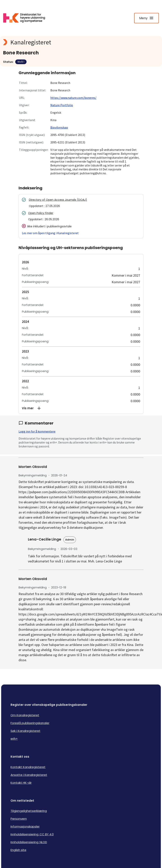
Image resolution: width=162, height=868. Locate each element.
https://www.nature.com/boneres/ (73, 98)
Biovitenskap (59, 127)
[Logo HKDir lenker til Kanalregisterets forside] (27, 18)
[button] (81, 408)
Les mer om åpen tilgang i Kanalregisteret (50, 233)
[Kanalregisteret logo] (81, 42)
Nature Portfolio (62, 105)
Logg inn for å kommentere (37, 431)
